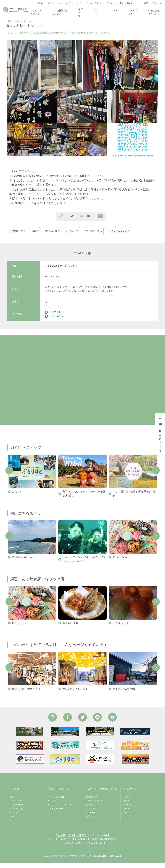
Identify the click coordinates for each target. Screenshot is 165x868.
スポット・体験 (17, 810)
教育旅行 (52, 806)
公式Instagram (54, 321)
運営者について (92, 802)
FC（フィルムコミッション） (60, 810)
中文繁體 (127, 810)
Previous (9, 476)
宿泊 (12, 822)
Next (156, 476)
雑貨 (34, 237)
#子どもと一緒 (92, 237)
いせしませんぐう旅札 (155, 12)
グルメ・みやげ (17, 814)
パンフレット (114, 12)
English (126, 806)
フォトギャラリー (132, 12)
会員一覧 (89, 810)
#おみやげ (71, 237)
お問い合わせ (91, 822)
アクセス (14, 826)
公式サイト (53, 317)
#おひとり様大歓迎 (118, 237)
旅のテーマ (81, 12)
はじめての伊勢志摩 (36, 12)
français (126, 818)
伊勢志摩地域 (16, 237)
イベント (14, 818)
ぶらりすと (97, 12)
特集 (12, 802)
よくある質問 (91, 818)
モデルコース (16, 806)
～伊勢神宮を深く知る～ (60, 12)
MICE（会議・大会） (57, 802)
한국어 (126, 814)
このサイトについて (94, 806)
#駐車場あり (51, 237)
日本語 (126, 802)
